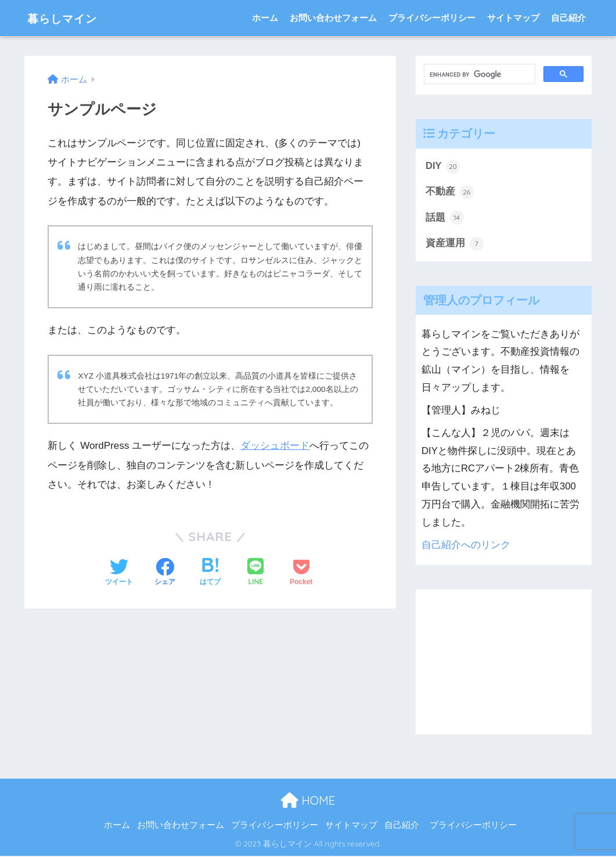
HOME (308, 801)
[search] (478, 74)
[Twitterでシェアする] (119, 572)
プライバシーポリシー (432, 18)
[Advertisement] (504, 662)
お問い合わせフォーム (333, 18)
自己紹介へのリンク (466, 545)
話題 (445, 218)
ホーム (265, 18)
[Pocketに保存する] (301, 572)
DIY (443, 167)
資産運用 (455, 244)
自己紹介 (568, 18)
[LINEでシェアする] (255, 572)
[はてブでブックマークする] (210, 572)
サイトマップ (513, 18)
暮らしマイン (71, 18)
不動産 (450, 192)
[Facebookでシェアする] (165, 572)
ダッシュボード (275, 446)
